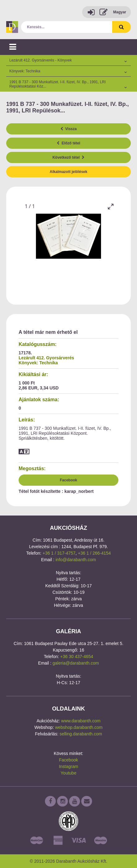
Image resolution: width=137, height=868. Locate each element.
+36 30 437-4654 (77, 657)
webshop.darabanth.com (79, 727)
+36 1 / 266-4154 (94, 553)
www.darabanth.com (81, 721)
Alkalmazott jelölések (68, 172)
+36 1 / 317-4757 (59, 553)
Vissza (69, 129)
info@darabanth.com (76, 560)
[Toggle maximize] (111, 206)
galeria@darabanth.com (76, 663)
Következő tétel (68, 157)
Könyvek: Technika (38, 363)
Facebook (68, 480)
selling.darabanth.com (81, 734)
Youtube (69, 773)
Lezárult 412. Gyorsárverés (46, 358)
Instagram (68, 766)
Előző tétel (68, 143)
